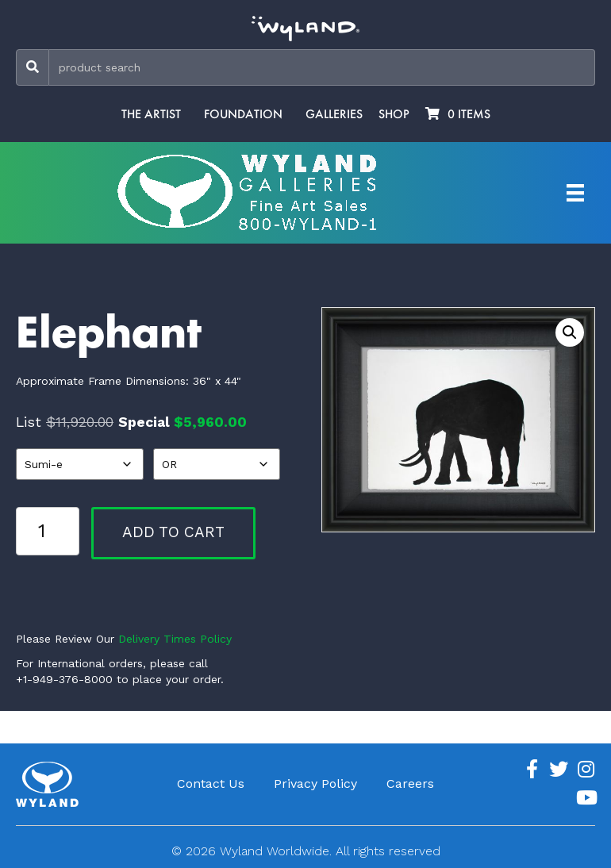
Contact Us (211, 784)
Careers (410, 784)
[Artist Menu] (575, 193)
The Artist (151, 114)
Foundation (243, 114)
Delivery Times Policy (175, 639)
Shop (394, 114)
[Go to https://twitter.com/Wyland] (559, 770)
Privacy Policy (315, 784)
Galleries (334, 114)
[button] (570, 332)
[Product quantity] (48, 531)
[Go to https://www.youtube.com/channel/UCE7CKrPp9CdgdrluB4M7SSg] (586, 798)
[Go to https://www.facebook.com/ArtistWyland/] (532, 770)
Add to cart (173, 532)
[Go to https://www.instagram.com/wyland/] (586, 770)
